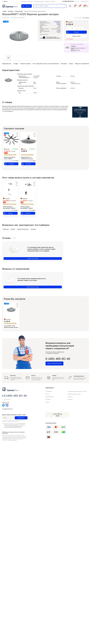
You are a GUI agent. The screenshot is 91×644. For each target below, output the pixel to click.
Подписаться (21, 418)
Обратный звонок (85, 1)
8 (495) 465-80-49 (69, 1)
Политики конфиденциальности (16, 426)
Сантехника (33, 229)
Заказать (73, 32)
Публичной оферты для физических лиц (13, 427)
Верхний (59, 24)
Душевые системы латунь (23, 229)
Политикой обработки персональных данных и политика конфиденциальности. (14, 438)
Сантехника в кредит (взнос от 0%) (77, 391)
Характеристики (7, 64)
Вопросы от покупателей (82, 64)
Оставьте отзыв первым (33, 258)
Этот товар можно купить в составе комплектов (46, 64)
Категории (64, 64)
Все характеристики (44, 34)
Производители (50, 397)
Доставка (30, 1)
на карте (59, 415)
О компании (24, 1)
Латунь (59, 30)
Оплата (47, 402)
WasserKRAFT (57, 22)
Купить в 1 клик (76, 36)
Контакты (53, 1)
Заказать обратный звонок (54, 363)
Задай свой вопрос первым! (33, 287)
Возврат (47, 1)
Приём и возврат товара (74, 394)
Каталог (48, 394)
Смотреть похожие (25, 64)
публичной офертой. (13, 440)
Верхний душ (6, 229)
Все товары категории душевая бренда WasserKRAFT (53, 38)
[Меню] (27, 6)
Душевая (13, 229)
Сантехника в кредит (39, 1)
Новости (70, 397)
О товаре (16, 64)
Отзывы (71, 64)
